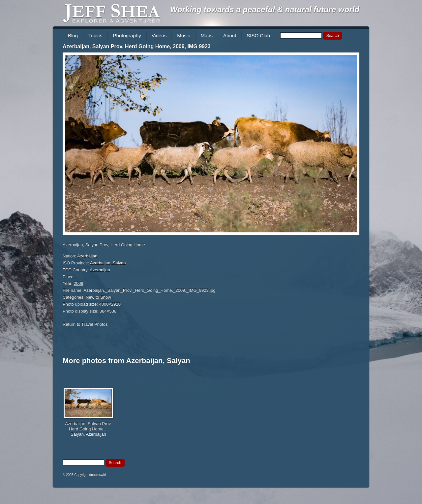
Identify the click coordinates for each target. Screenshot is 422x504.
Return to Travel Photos (85, 324)
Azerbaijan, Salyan (108, 263)
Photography (127, 35)
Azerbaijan (87, 256)
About (230, 35)
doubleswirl (98, 475)
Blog (73, 35)
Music (183, 35)
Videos (159, 35)
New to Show (98, 297)
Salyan (77, 434)
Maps (207, 35)
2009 (79, 283)
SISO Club (258, 35)
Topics (95, 35)
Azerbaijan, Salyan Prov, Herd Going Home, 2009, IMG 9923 (137, 46)
